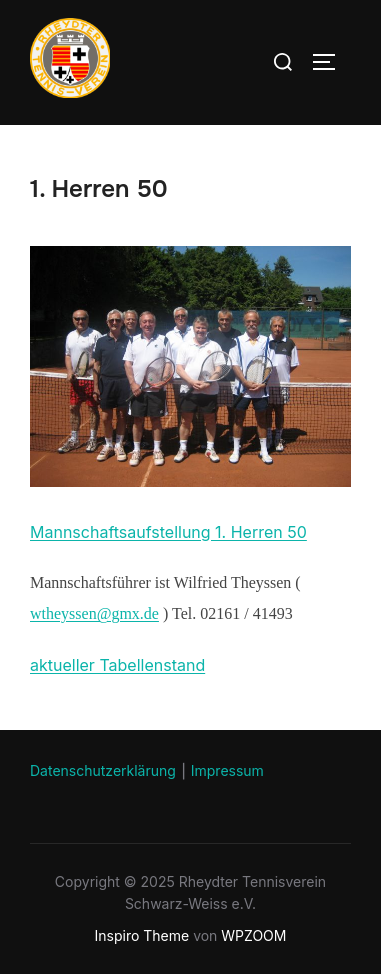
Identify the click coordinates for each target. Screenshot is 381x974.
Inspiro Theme (142, 935)
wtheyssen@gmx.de (94, 613)
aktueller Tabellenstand (117, 665)
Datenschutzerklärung (103, 770)
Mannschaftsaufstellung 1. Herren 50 (168, 532)
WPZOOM (253, 935)
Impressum (227, 770)
